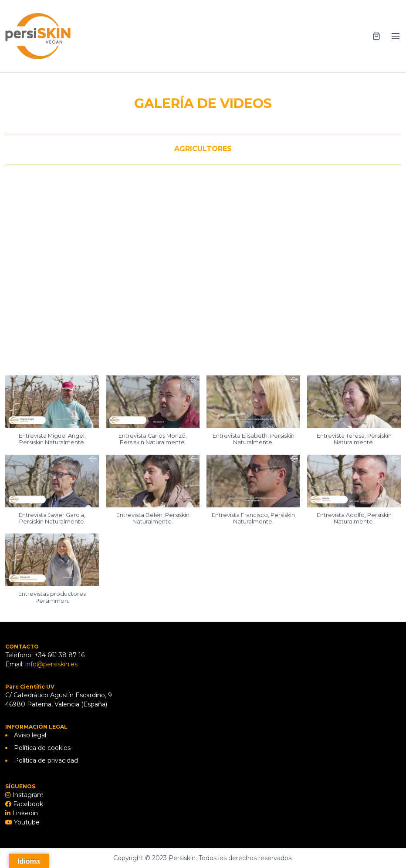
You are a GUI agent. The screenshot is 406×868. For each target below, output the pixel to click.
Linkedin (24, 813)
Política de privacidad (46, 760)
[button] (52, 415)
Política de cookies (42, 748)
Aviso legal (30, 735)
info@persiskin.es (51, 664)
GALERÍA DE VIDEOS (203, 103)
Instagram (27, 795)
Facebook (27, 804)
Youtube (26, 822)
